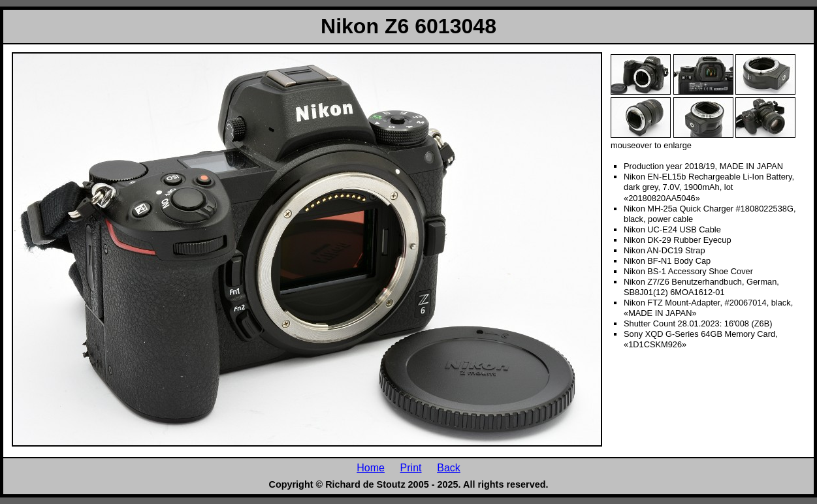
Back (449, 467)
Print (411, 467)
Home (371, 467)
